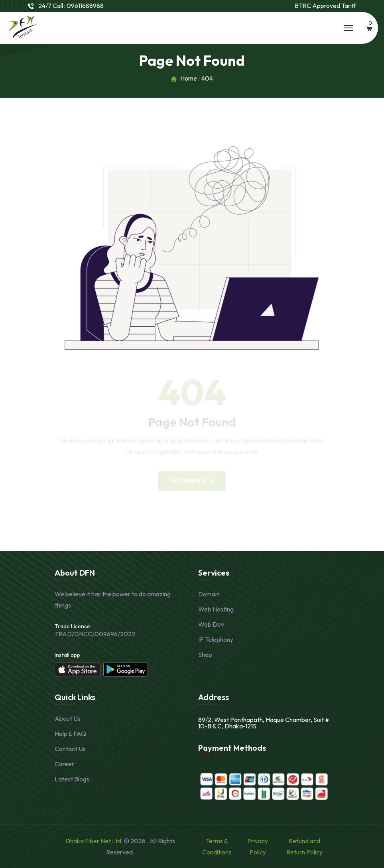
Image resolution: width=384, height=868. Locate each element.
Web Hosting (216, 609)
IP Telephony (216, 639)
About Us (68, 718)
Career (64, 764)
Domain (209, 594)
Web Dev (211, 624)
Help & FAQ (70, 734)
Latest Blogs (72, 779)
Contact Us (70, 749)
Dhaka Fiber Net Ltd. (95, 841)
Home (189, 79)
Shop (205, 655)
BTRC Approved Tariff (325, 6)
